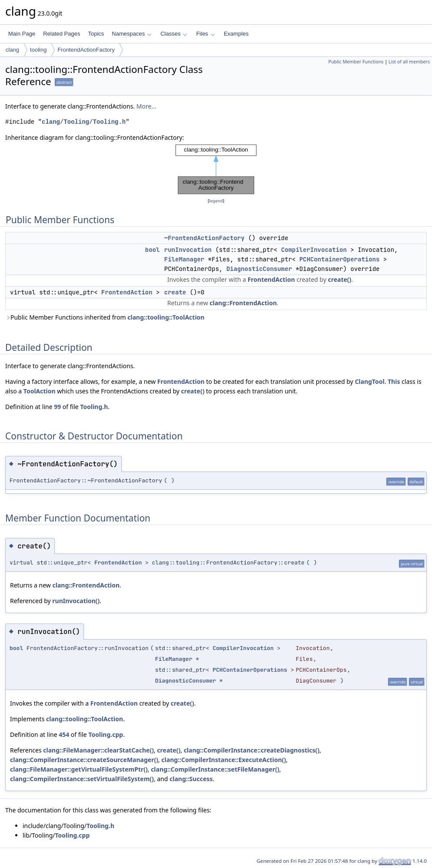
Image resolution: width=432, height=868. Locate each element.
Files (205, 34)
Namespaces (131, 34)
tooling (38, 50)
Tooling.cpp (106, 734)
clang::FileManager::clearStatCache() (98, 750)
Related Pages (61, 34)
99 (57, 407)
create (175, 292)
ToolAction (40, 391)
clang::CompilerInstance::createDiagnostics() (252, 750)
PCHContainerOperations (340, 259)
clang (12, 50)
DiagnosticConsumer (259, 269)
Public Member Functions (356, 62)
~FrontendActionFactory (204, 238)
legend (216, 201)
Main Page (22, 34)
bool (153, 250)
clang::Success (191, 779)
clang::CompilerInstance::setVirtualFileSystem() (82, 779)
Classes (174, 34)
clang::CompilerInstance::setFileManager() (215, 769)
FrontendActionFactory (86, 50)
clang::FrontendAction (243, 303)
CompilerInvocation (314, 250)
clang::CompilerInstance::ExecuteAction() (224, 760)
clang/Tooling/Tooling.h (84, 122)
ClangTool (369, 381)
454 (64, 734)
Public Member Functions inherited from (105, 317)
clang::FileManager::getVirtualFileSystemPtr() (79, 769)
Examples (236, 34)
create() (339, 279)
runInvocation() (76, 601)
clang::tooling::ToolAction (166, 317)
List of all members (409, 62)
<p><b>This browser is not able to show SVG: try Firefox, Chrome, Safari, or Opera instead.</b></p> (216, 169)
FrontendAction (271, 279)
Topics (96, 34)
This (394, 381)
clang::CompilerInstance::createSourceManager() (84, 760)
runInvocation (188, 250)
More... (146, 106)
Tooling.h (94, 407)
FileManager (184, 259)
